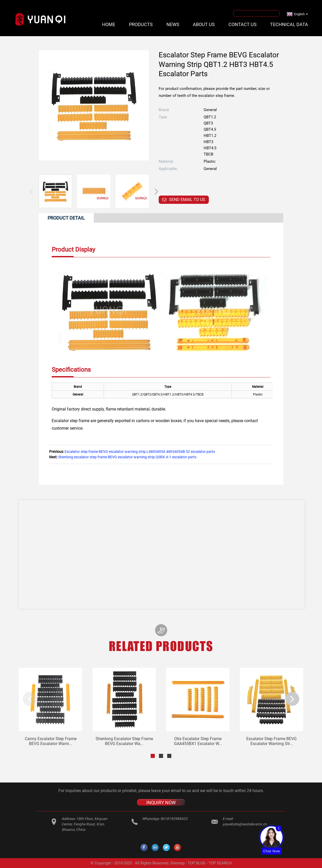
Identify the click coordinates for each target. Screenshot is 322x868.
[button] (157, 191)
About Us (204, 24)
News (173, 24)
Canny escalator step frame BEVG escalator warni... (51, 741)
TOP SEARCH (220, 863)
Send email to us (187, 200)
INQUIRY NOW (161, 803)
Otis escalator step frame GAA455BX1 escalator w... (198, 741)
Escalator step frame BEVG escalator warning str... (271, 741)
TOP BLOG (197, 863)
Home (109, 24)
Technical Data (289, 24)
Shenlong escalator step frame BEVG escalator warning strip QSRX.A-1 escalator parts (127, 457)
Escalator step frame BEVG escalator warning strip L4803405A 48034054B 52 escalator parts (140, 452)
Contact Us (243, 24)
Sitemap (177, 863)
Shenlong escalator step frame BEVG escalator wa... (124, 741)
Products (141, 24)
